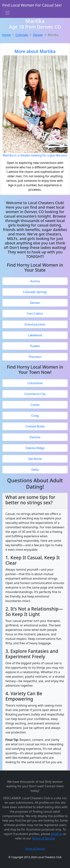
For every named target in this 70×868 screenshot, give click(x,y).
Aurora (35, 281)
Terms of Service (43, 838)
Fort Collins (35, 314)
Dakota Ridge (35, 448)
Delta (35, 470)
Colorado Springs (35, 292)
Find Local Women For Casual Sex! (32, 5)
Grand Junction (35, 324)
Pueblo (35, 346)
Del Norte (35, 459)
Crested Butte (35, 426)
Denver (38, 35)
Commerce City (35, 394)
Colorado (22, 35)
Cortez (35, 405)
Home (7, 35)
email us (57, 834)
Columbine (35, 383)
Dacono (35, 437)
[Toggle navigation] (7, 13)
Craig (35, 416)
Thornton (35, 357)
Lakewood (35, 335)
